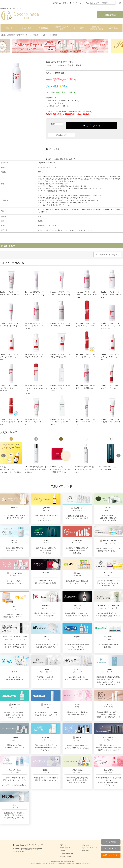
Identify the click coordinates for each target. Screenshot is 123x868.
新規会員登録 (110, 15)
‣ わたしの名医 (85, 851)
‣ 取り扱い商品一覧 (65, 848)
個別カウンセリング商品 (61, 28)
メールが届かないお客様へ (59, 3)
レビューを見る (53, 149)
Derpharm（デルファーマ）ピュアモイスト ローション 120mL (35, 326)
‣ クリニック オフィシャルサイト (90, 848)
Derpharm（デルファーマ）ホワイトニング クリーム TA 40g (86, 422)
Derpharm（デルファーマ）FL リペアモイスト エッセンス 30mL (11, 422)
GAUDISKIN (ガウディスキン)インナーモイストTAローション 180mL (36, 469)
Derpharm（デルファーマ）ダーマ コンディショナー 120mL (60, 388)
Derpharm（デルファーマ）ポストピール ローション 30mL (111, 357)
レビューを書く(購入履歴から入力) (60, 159)
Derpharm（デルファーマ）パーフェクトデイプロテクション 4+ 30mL (112, 326)
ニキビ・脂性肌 (62, 106)
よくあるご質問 (79, 28)
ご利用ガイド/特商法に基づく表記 (96, 28)
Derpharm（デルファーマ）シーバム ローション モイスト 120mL (87, 295)
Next (118, 456)
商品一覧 (9, 28)
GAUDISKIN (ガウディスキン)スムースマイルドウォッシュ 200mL (85, 469)
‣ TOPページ (63, 845)
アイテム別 (52, 103)
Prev (3, 456)
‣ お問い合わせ (85, 845)
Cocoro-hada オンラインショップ (28, 845)
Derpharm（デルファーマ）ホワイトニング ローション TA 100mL (10, 388)
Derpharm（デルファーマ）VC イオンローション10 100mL (60, 422)
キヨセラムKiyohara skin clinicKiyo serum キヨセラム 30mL (10, 469)
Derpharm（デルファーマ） (69, 101)
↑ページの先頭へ (111, 842)
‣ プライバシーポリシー (66, 854)
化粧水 (60, 103)
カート (82, 3)
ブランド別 (52, 101)
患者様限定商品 (44, 28)
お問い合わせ (114, 28)
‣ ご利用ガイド (64, 851)
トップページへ (111, 849)
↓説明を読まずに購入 (111, 855)
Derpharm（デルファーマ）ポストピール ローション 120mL (10, 357)
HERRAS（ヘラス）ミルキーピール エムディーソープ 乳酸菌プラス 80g (60, 469)
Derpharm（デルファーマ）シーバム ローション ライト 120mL (111, 295)
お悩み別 (51, 106)
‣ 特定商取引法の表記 (66, 856)
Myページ (74, 3)
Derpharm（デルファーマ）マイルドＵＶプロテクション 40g (36, 422)
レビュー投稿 (27, 28)
